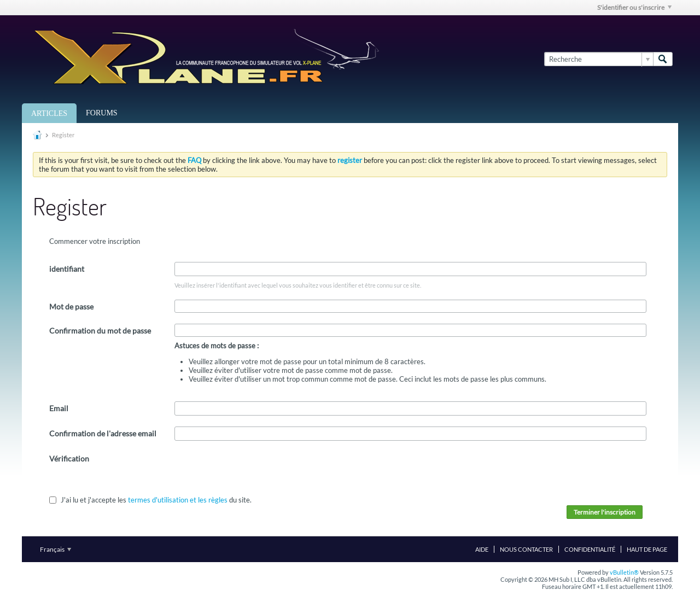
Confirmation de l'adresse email (103, 433)
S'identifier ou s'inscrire (634, 7)
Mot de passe (71, 306)
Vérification (69, 458)
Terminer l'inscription (605, 512)
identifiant (67, 269)
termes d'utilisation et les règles (178, 500)
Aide (482, 549)
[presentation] (258, 473)
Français (56, 549)
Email (59, 408)
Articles (49, 113)
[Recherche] (599, 59)
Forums (102, 113)
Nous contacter (526, 549)
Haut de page (647, 549)
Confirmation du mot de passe (100, 331)
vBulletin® (624, 572)
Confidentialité (590, 549)
